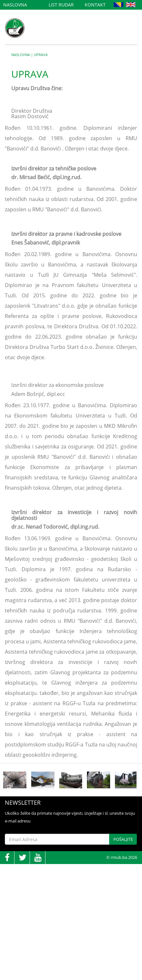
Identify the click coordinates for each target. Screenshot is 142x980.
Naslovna (15, 5)
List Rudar (61, 5)
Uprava (41, 55)
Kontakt (95, 5)
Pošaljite (123, 839)
